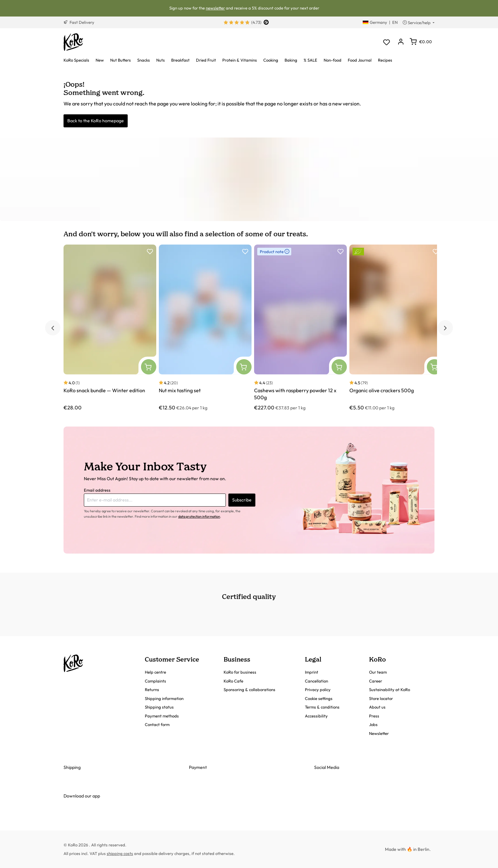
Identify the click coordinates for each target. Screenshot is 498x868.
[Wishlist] (386, 42)
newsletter (215, 8)
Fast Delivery (79, 22)
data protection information (199, 516)
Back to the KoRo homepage (96, 121)
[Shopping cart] (421, 42)
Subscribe (242, 500)
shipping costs (120, 853)
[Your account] (401, 42)
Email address (97, 490)
